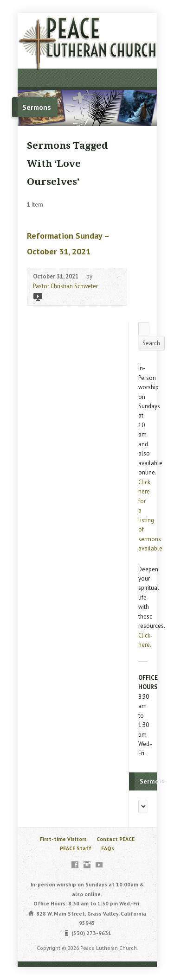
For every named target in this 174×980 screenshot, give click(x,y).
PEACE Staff (76, 848)
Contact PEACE (116, 839)
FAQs (108, 848)
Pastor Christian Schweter (65, 286)
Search (151, 343)
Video (37, 296)
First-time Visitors (63, 839)
